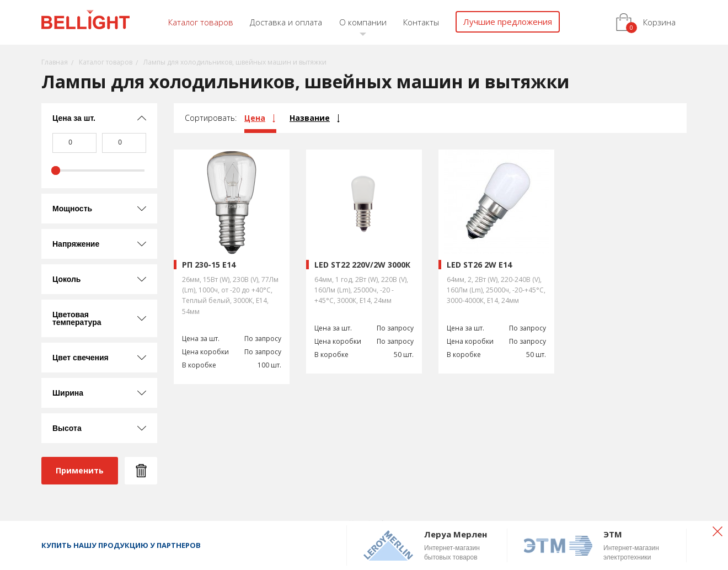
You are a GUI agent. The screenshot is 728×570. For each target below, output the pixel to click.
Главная (55, 62)
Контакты (421, 22)
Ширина (68, 393)
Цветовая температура (77, 318)
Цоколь (66, 279)
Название (310, 118)
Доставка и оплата (286, 22)
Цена (255, 118)
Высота (67, 428)
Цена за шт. (74, 118)
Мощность (72, 209)
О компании (363, 22)
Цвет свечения (81, 358)
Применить (80, 470)
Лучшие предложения (508, 22)
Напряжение (76, 244)
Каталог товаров (201, 22)
